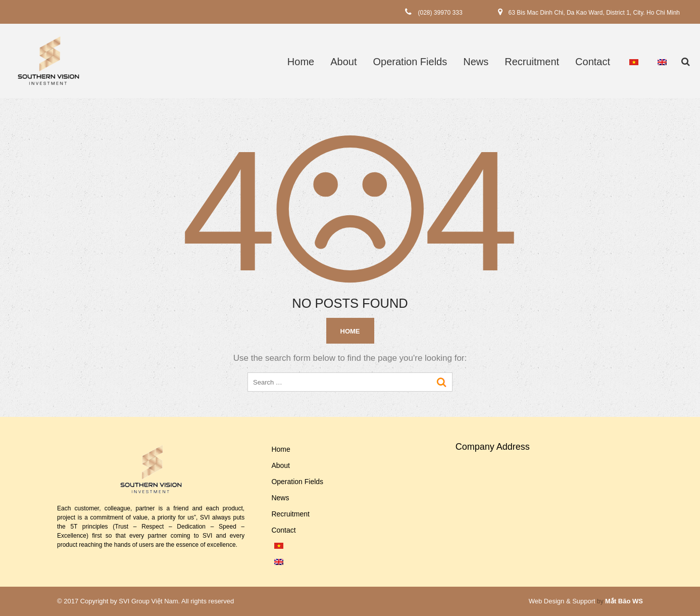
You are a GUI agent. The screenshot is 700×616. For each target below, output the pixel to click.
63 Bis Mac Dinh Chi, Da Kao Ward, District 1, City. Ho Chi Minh (594, 12)
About (343, 62)
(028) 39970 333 (440, 12)
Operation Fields (410, 62)
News (476, 62)
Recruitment (532, 62)
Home (301, 62)
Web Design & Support (562, 601)
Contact (593, 62)
